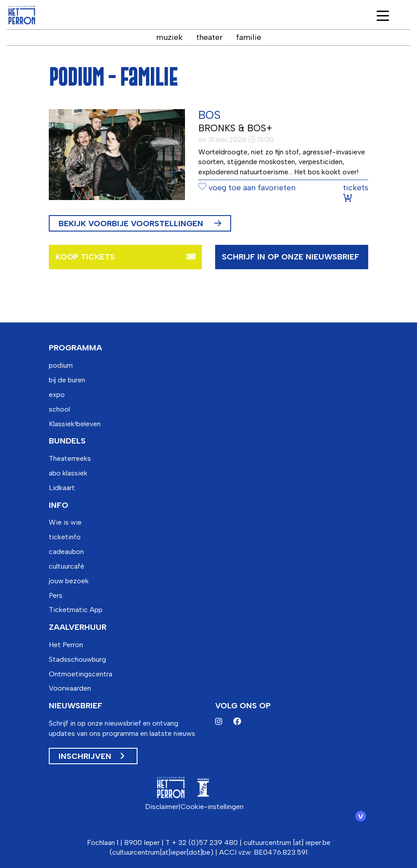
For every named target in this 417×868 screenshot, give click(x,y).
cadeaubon (66, 552)
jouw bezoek (69, 581)
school (59, 409)
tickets (356, 192)
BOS (209, 115)
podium (61, 365)
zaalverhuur (78, 627)
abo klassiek (68, 473)
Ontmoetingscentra (81, 674)
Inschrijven (91, 756)
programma (75, 348)
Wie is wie (65, 522)
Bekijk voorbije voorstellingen (140, 224)
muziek (169, 37)
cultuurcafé (67, 566)
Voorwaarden (70, 688)
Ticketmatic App (76, 610)
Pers (56, 595)
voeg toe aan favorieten (247, 188)
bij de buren (67, 380)
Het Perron (66, 645)
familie (249, 37)
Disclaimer (162, 807)
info (59, 505)
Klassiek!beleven (75, 424)
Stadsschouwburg (77, 659)
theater (209, 37)
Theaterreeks (70, 458)
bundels (67, 441)
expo (57, 395)
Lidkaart (62, 488)
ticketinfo (65, 537)
